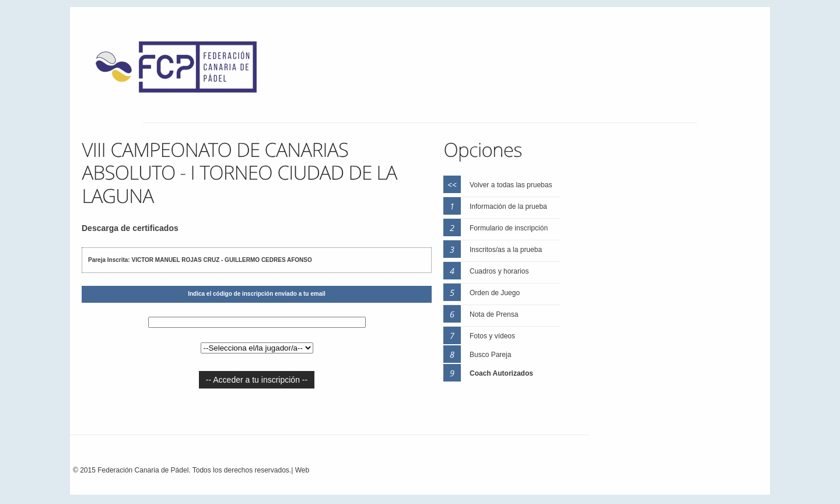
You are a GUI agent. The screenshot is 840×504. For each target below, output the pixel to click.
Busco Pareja (490, 355)
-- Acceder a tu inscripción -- (257, 380)
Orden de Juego (495, 293)
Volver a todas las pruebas (511, 185)
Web (302, 470)
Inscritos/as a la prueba (506, 250)
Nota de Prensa (494, 314)
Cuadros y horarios (499, 271)
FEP (182, 70)
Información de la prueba (508, 206)
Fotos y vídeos (492, 336)
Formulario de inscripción (509, 228)
